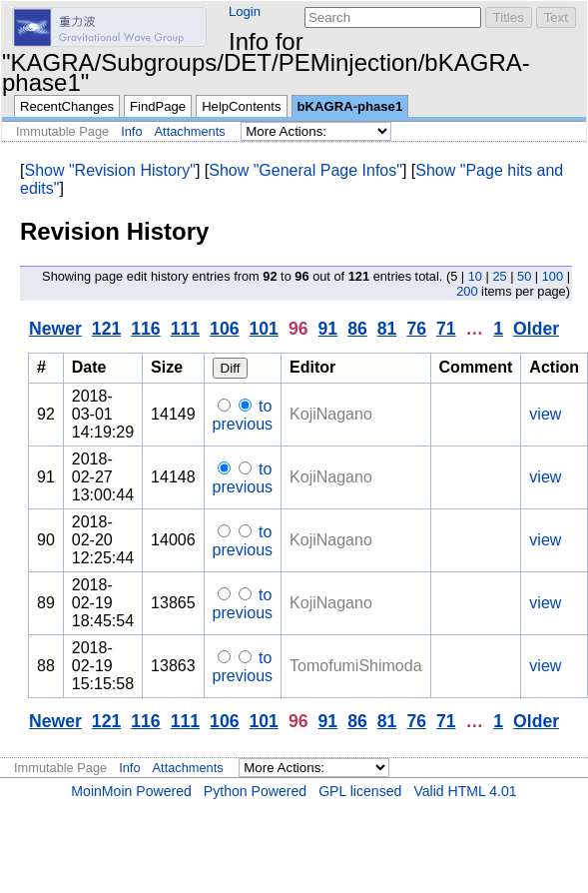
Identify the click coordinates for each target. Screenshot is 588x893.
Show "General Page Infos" (305, 170)
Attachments (190, 131)
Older (536, 329)
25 (499, 276)
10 (475, 276)
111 (185, 329)
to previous (243, 415)
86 (357, 329)
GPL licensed (360, 791)
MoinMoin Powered (131, 791)
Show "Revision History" (109, 170)
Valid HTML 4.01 (465, 791)
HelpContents (241, 106)
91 (328, 329)
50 (524, 276)
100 (553, 276)
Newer (55, 329)
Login (245, 11)
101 (264, 329)
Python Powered (255, 791)
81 (387, 329)
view (545, 414)
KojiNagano (331, 414)
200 (467, 291)
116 (145, 329)
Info (131, 131)
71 (446, 329)
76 (416, 329)
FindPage (158, 106)
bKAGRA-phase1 (350, 106)
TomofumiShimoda (356, 666)
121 (106, 329)
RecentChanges (67, 106)
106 (224, 329)
